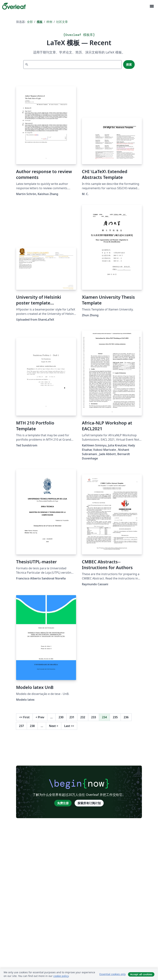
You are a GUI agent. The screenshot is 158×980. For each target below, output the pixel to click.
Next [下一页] (54, 726)
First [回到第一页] (24, 717)
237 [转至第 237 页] (21, 726)
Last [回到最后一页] (69, 726)
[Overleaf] (14, 6)
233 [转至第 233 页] (94, 717)
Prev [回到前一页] (40, 717)
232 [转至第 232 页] (83, 717)
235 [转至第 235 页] (115, 717)
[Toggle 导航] (152, 6)
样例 (49, 22)
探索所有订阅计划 (89, 803)
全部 (30, 22)
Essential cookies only (113, 974)
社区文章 (62, 22)
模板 (40, 22)
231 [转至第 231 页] (72, 717)
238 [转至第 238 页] (32, 726)
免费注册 (63, 803)
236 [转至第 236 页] (126, 717)
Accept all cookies (141, 974)
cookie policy (61, 976)
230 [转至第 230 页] (61, 717)
